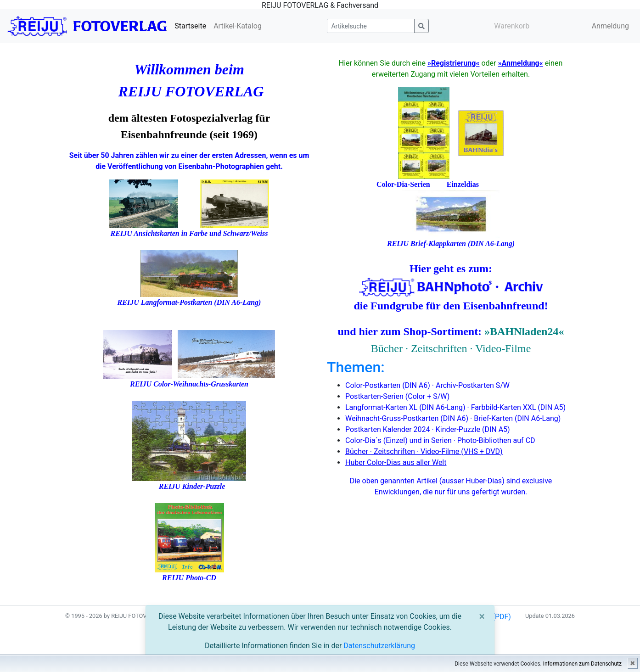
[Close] (482, 616)
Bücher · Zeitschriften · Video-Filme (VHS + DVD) (424, 451)
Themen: (356, 367)
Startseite (190, 26)
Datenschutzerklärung (379, 646)
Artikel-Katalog (238, 26)
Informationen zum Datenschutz (582, 664)
